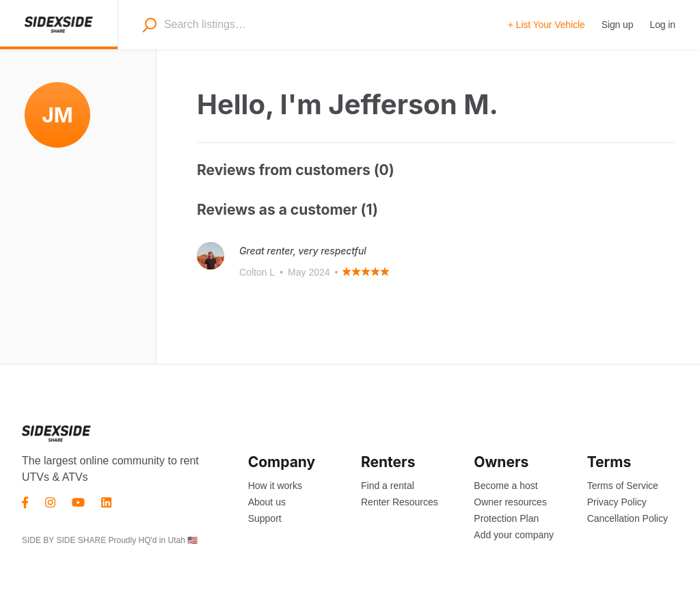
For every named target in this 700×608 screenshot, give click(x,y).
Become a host (506, 486)
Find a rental (388, 486)
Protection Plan (506, 518)
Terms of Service (623, 486)
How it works (275, 486)
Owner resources (510, 502)
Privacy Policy (617, 502)
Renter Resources (400, 502)
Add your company (514, 535)
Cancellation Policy (628, 518)
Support (265, 518)
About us (267, 502)
